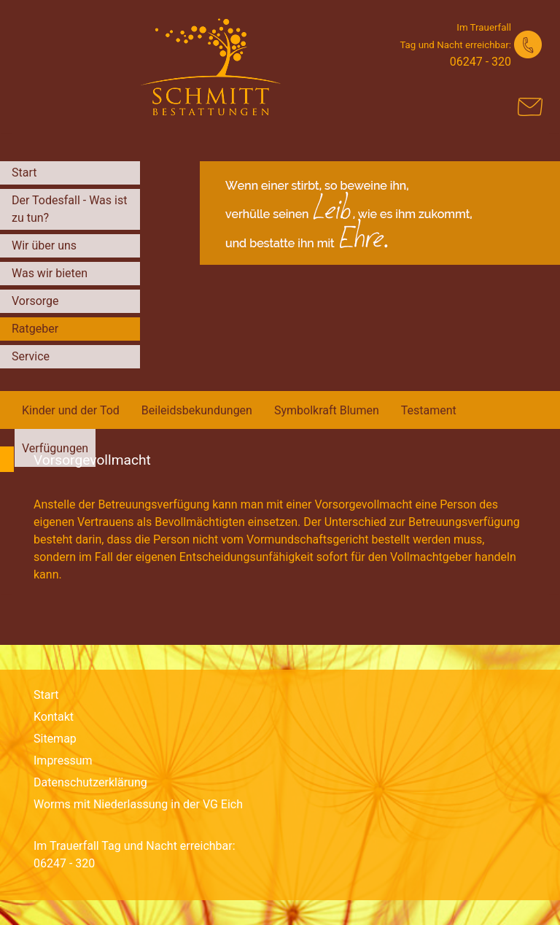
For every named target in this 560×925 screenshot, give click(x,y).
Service (31, 356)
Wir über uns (44, 245)
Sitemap (55, 739)
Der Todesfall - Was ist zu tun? (69, 209)
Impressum (63, 760)
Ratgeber (35, 329)
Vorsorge (35, 301)
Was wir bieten (50, 273)
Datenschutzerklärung (90, 782)
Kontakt (54, 717)
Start (24, 173)
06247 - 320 (481, 62)
